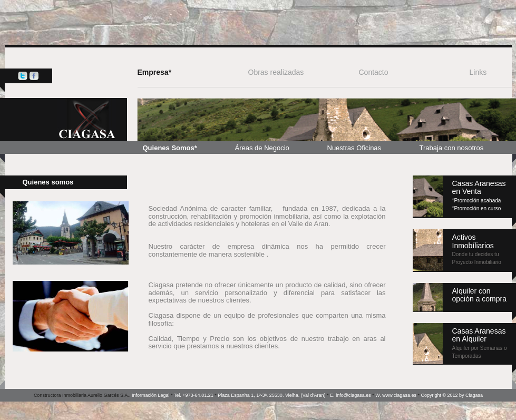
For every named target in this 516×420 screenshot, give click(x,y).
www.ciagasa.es (399, 395)
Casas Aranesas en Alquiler (480, 343)
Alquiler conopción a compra (480, 295)
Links (478, 72)
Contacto (374, 72)
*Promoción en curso (477, 208)
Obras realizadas (276, 72)
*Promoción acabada (477, 201)
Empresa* (155, 72)
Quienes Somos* (170, 148)
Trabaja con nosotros (452, 148)
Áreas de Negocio (262, 148)
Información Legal (151, 395)
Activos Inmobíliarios (477, 249)
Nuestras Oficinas (354, 148)
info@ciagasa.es (353, 395)
